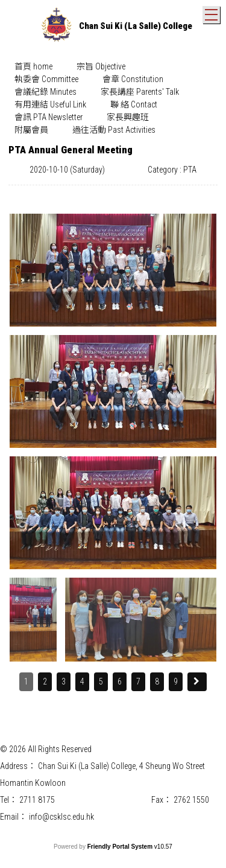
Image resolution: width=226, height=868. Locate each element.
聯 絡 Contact (134, 104)
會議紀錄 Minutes (46, 92)
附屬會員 (31, 130)
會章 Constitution (133, 79)
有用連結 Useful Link (50, 104)
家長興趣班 (128, 117)
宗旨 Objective (101, 66)
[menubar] (113, 98)
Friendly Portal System (121, 847)
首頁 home (33, 66)
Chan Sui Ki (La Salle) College (136, 26)
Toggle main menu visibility (212, 12)
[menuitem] (33, 67)
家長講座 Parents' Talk (140, 92)
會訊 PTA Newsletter (49, 117)
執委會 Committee (46, 79)
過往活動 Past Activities (114, 130)
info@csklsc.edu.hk (61, 817)
